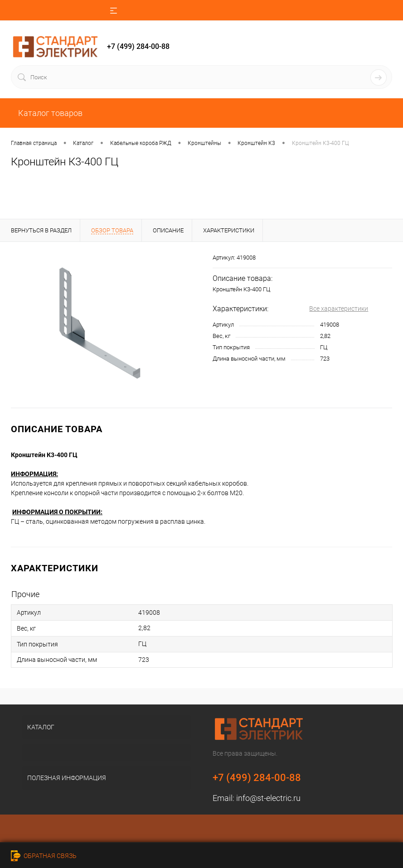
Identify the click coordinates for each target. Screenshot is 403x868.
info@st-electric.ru (268, 798)
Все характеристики (339, 309)
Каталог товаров (49, 113)
